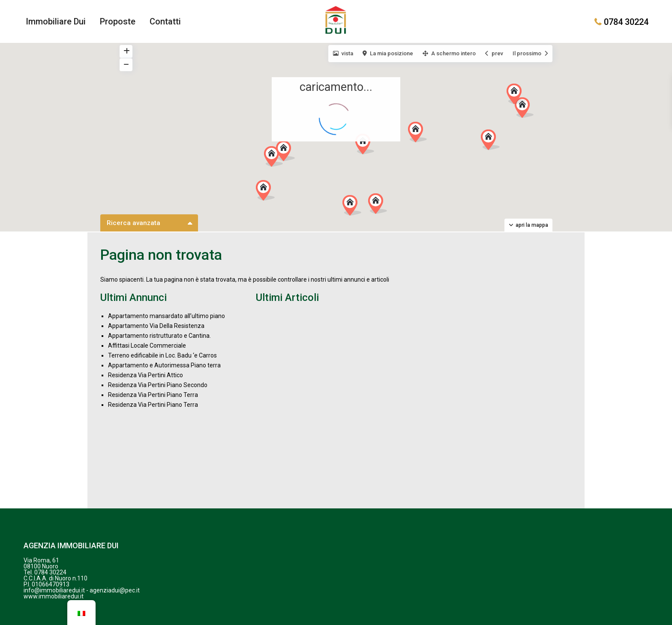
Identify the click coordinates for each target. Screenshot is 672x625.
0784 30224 (626, 21)
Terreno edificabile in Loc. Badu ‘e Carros (162, 355)
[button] (355, 208)
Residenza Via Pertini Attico (145, 375)
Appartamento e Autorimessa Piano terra (164, 365)
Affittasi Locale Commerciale (147, 346)
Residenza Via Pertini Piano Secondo (158, 385)
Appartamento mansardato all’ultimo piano (166, 316)
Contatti (165, 21)
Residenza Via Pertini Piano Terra (153, 395)
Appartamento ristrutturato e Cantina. (159, 336)
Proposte (118, 21)
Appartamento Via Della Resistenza (156, 326)
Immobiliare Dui (56, 21)
